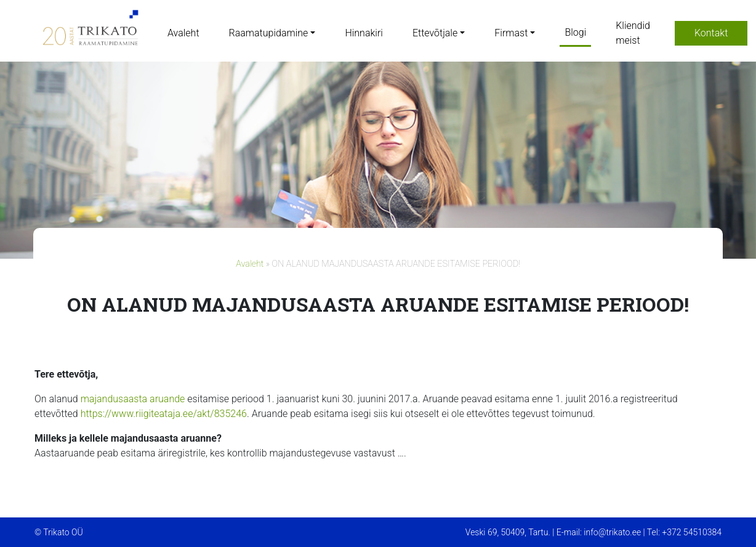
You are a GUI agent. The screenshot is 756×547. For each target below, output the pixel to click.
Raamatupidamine (269, 33)
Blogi (575, 32)
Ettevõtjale (435, 33)
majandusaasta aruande (133, 399)
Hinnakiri (364, 33)
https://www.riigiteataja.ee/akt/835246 (164, 414)
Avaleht (183, 33)
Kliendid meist (633, 33)
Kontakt (711, 33)
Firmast (511, 33)
